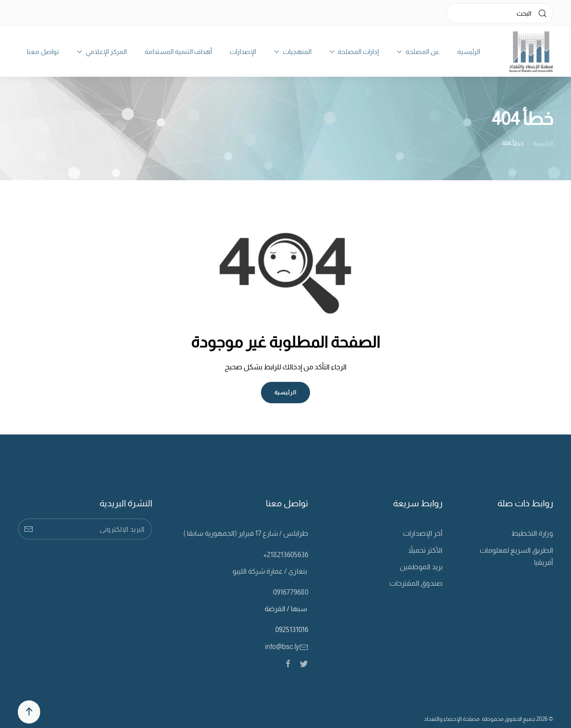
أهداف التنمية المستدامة (178, 52)
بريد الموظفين (421, 567)
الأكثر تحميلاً (425, 550)
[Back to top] (29, 712)
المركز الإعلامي (102, 52)
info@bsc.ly (287, 647)
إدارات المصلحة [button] (354, 52)
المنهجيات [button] (293, 52)
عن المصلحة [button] (418, 52)
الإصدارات (243, 52)
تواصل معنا (43, 52)
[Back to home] (531, 52)
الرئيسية (469, 52)
